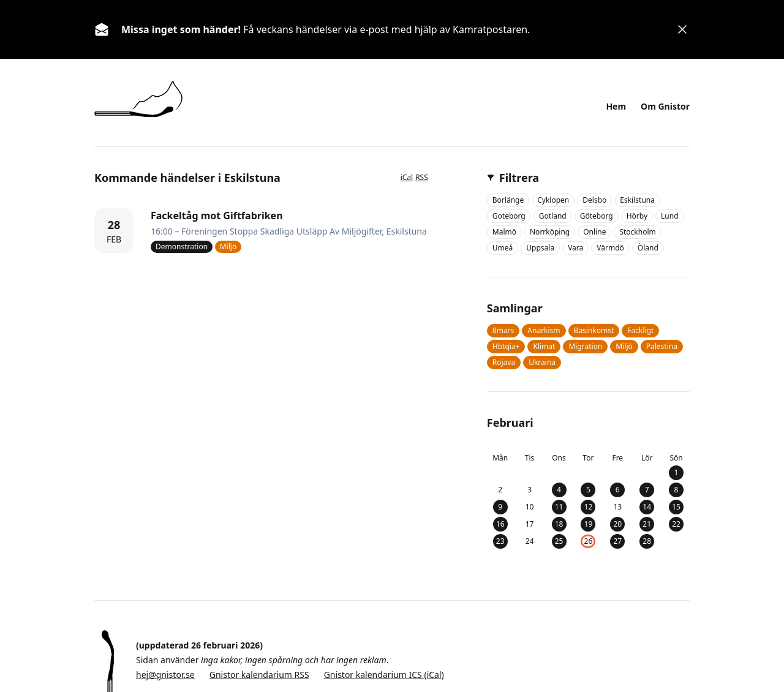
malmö (504, 232)
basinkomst (594, 330)
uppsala (540, 248)
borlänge (508, 200)
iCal (407, 178)
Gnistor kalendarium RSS (259, 675)
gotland (553, 216)
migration (585, 346)
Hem (616, 106)
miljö (624, 346)
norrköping (550, 232)
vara (575, 248)
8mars (503, 330)
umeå (503, 248)
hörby (637, 216)
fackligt (640, 330)
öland (648, 248)
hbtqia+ (506, 346)
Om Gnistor (665, 106)
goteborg (509, 216)
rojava (504, 362)
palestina (662, 346)
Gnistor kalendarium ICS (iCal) (384, 675)
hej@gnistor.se (165, 675)
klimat (544, 346)
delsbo (594, 200)
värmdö (610, 248)
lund (670, 216)
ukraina (542, 362)
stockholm (637, 232)
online (594, 232)
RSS (422, 178)
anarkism (544, 330)
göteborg (597, 216)
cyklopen (553, 200)
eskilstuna (637, 200)
